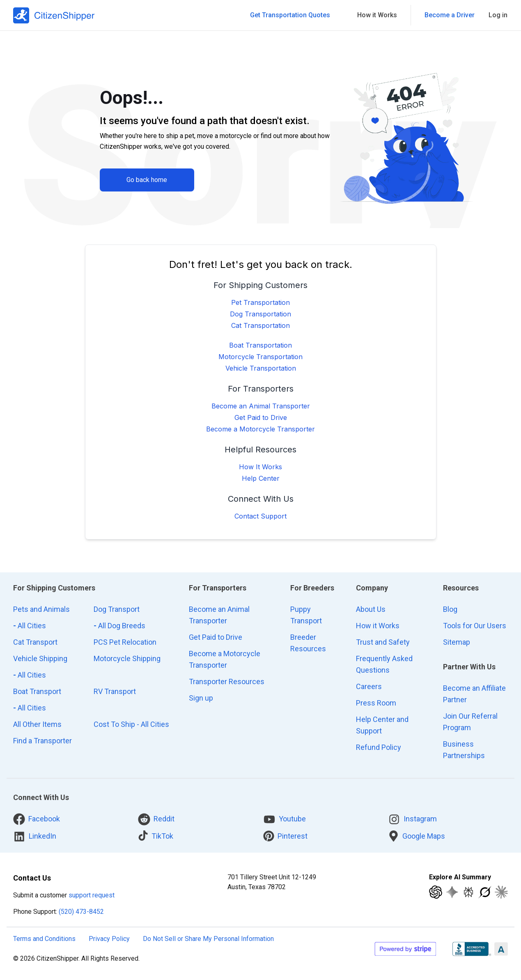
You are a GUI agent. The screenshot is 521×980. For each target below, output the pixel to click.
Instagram (412, 819)
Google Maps (417, 836)
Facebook (37, 819)
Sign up (201, 698)
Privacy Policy (109, 939)
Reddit (156, 819)
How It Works (260, 467)
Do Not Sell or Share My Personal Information (208, 939)
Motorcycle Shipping (127, 658)
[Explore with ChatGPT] (436, 892)
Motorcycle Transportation (260, 357)
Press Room (376, 703)
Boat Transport (37, 691)
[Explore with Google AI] (452, 892)
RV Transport (115, 691)
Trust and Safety (383, 642)
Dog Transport (117, 609)
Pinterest (285, 836)
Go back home (147, 180)
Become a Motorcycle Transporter (260, 429)
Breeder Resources (308, 643)
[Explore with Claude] (501, 892)
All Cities (30, 626)
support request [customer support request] (92, 895)
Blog (450, 609)
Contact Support (260, 516)
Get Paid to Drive (261, 417)
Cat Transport (35, 642)
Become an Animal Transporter (261, 406)
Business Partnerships (464, 750)
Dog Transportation (260, 314)
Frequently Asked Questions (384, 664)
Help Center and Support (382, 725)
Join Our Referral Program (470, 722)
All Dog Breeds (119, 626)
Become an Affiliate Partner (474, 694)
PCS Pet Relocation (125, 642)
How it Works (378, 626)
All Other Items (37, 724)
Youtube (285, 819)
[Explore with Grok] (485, 892)
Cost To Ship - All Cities (131, 724)
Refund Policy (379, 747)
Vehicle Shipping (40, 658)
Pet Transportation (260, 302)
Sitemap (457, 642)
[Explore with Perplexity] (468, 892)
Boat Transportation (260, 345)
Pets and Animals (41, 609)
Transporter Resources (227, 681)
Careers (369, 686)
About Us (371, 609)
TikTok (156, 836)
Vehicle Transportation (261, 368)
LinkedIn (35, 837)
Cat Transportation (260, 325)
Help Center (261, 478)
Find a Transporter (42, 741)
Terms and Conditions (44, 939)
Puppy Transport (306, 615)
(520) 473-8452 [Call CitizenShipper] (81, 912)
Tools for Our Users (475, 626)
